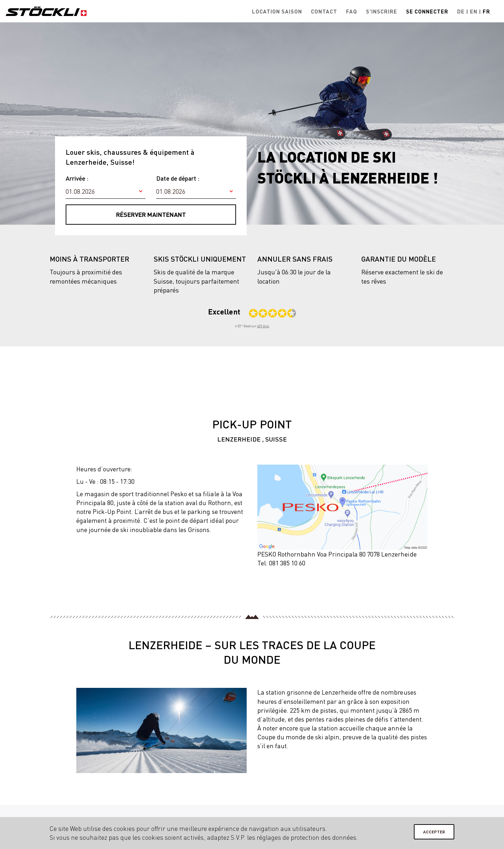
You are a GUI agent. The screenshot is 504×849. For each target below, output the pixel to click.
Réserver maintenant (151, 214)
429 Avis (263, 326)
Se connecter (427, 11)
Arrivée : (77, 178)
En (474, 11)
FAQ (352, 11)
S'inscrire (382, 11)
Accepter (434, 832)
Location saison (277, 11)
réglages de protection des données (306, 837)
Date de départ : (178, 178)
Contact (324, 11)
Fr (486, 11)
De (461, 11)
